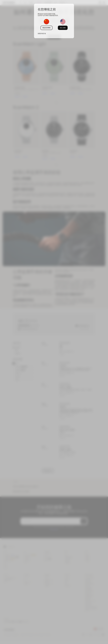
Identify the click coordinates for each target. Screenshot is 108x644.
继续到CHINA (46, 28)
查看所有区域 (42, 33)
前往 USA (63, 28)
